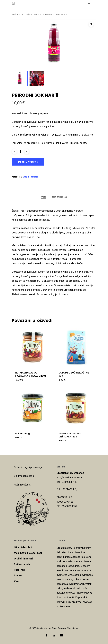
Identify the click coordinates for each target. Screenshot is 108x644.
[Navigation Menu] (95, 4)
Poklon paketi (22, 564)
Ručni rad (19, 570)
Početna (16, 15)
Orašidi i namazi (33, 15)
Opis (44, 197)
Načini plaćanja (22, 485)
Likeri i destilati (23, 547)
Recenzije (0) (60, 197)
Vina (17, 581)
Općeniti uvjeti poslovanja (28, 467)
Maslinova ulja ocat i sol (28, 553)
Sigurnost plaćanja (24, 476)
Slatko (18, 575)
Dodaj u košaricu (28, 162)
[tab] (44, 197)
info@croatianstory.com (70, 477)
